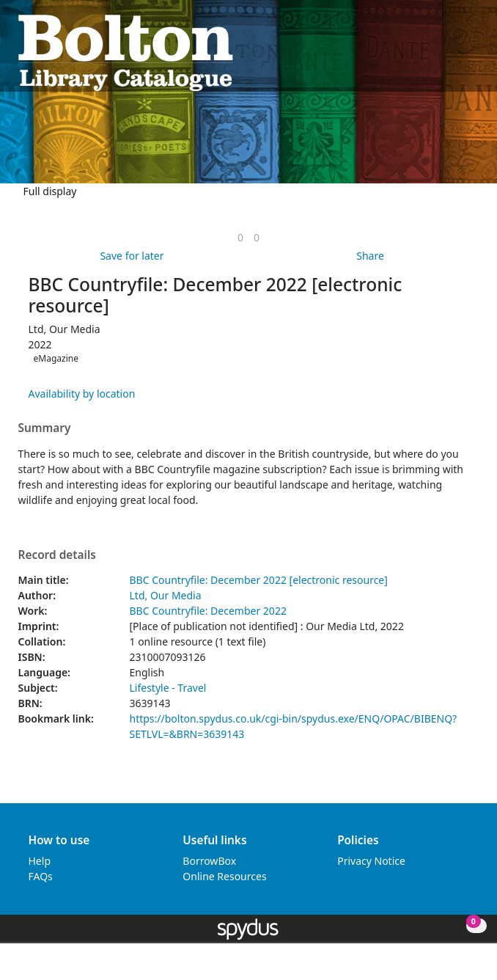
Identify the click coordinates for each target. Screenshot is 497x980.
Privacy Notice (371, 861)
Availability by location (82, 394)
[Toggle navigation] (472, 52)
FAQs (41, 876)
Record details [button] (57, 555)
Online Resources (224, 876)
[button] (454, 52)
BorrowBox (209, 861)
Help (40, 861)
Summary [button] (45, 428)
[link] (240, 237)
